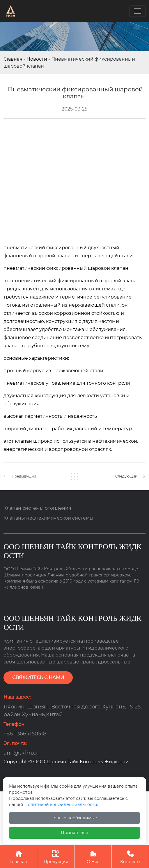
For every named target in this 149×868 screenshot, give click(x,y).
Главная (13, 59)
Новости (37, 59)
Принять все (74, 833)
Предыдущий (24, 476)
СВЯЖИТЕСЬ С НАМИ (38, 678)
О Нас (93, 856)
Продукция (56, 856)
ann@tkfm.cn (22, 753)
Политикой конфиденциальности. (61, 804)
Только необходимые (74, 818)
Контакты (130, 856)
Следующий (126, 476)
